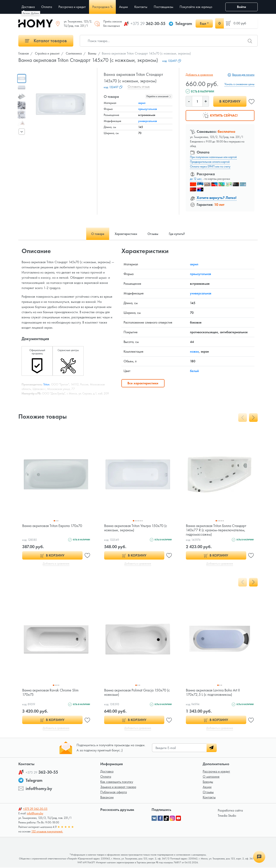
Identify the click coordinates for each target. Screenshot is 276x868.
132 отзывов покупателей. (47, 832)
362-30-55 (148, 23)
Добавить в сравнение (199, 75)
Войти (241, 7)
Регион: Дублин (31, 13)
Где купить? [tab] (178, 234)
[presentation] (22, 131)
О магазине (211, 777)
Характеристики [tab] (125, 234)
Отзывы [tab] (154, 234)
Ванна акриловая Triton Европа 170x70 (53, 526)
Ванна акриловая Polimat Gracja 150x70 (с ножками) (137, 692)
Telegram (184, 23)
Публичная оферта (114, 792)
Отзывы (208, 792)
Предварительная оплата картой (210, 162)
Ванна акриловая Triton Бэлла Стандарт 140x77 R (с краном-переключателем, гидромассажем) (217, 530)
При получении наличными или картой (213, 157)
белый (194, 371)
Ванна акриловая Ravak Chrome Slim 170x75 (51, 692)
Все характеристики (143, 383)
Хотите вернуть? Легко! (217, 198)
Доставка (107, 772)
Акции (207, 787)
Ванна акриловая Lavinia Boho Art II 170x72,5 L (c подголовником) (213, 692)
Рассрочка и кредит (216, 772)
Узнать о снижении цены (239, 84)
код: (172, 61)
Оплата (106, 777)
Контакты (209, 798)
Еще (203, 23)
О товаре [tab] (96, 234)
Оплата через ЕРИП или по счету (210, 166)
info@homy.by (39, 789)
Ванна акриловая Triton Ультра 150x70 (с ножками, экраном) (136, 528)
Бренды (208, 782)
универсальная (148, 121)
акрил (142, 103)
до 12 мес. (196, 179)
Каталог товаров (46, 41)
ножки (194, 351)
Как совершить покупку (117, 782)
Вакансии (107, 798)
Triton (46, 384)
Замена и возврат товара (118, 787)
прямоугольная (148, 109)
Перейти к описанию (159, 96)
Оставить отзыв (139, 87)
